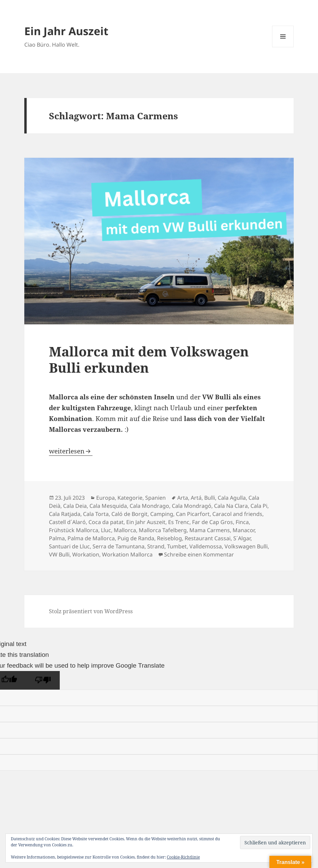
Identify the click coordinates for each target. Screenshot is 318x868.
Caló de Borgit (129, 514)
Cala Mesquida (108, 506)
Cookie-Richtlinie (183, 857)
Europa (105, 498)
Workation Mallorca (127, 554)
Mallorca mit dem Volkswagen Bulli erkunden (149, 359)
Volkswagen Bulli (246, 546)
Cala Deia (75, 506)
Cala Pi (259, 506)
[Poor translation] (43, 680)
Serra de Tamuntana (118, 546)
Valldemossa (206, 546)
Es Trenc (179, 522)
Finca (242, 522)
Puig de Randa (136, 538)
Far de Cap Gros (213, 522)
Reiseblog (169, 538)
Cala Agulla (232, 498)
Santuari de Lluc (69, 546)
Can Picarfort (193, 514)
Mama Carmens (210, 530)
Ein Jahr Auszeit (66, 31)
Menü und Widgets (283, 47)
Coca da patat (106, 522)
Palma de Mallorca (91, 538)
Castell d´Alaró (67, 522)
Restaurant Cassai (208, 538)
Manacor (244, 530)
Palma (57, 538)
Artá (196, 498)
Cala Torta (96, 514)
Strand (156, 546)
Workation (86, 554)
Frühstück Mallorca (74, 530)
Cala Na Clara (231, 506)
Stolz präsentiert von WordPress (91, 611)
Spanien (155, 498)
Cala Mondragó (192, 506)
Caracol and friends (237, 514)
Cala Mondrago (149, 506)
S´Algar (242, 538)
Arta (183, 498)
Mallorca (125, 530)
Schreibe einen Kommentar (199, 554)
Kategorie (130, 498)
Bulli (210, 498)
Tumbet (177, 546)
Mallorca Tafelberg (163, 530)
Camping (162, 514)
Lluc (106, 530)
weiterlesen (71, 451)
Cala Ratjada (65, 514)
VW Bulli (59, 554)
